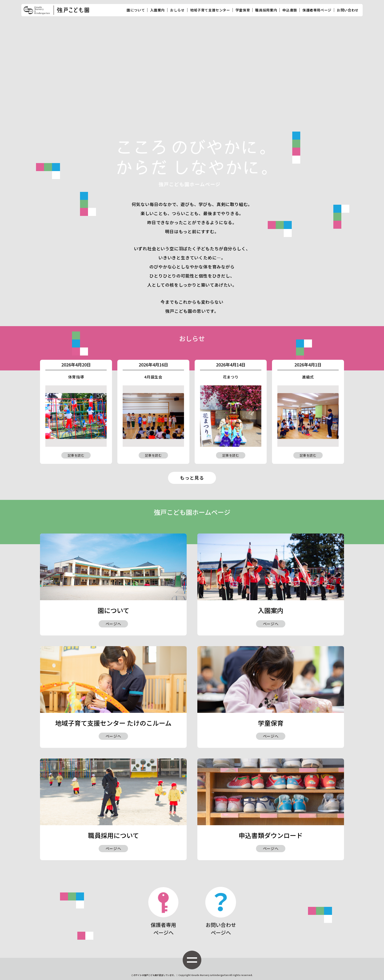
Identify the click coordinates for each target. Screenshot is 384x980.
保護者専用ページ (317, 10)
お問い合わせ (348, 10)
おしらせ (177, 10)
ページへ (113, 624)
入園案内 (157, 10)
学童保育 (243, 10)
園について (136, 10)
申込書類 (290, 10)
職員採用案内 (266, 10)
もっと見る (192, 478)
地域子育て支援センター (210, 10)
